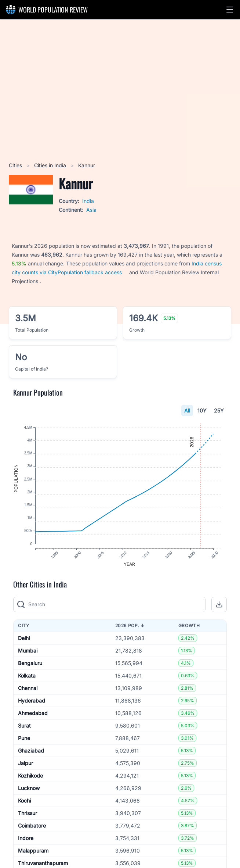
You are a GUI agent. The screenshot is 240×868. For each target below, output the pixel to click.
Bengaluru (30, 667)
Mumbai (28, 655)
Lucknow (29, 792)
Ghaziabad (31, 755)
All (187, 410)
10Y (202, 410)
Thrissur (28, 817)
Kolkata (27, 680)
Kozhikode (30, 780)
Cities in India (51, 165)
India (88, 201)
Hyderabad (32, 705)
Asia (91, 210)
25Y (219, 410)
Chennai (28, 692)
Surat (24, 730)
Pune (24, 742)
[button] (230, 10)
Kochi (24, 805)
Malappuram (33, 855)
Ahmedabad (33, 717)
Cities (16, 165)
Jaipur (26, 767)
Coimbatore (32, 830)
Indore (26, 842)
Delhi (24, 642)
